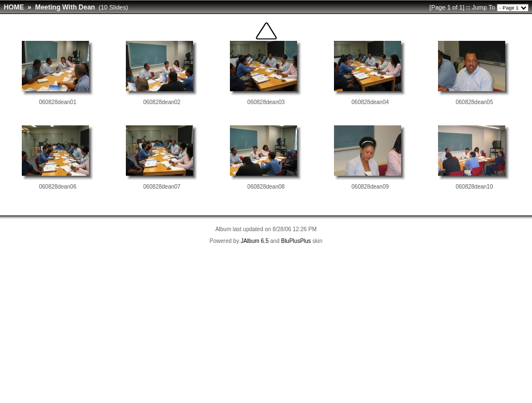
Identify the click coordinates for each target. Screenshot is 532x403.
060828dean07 (162, 187)
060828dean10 (475, 187)
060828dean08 (266, 187)
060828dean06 (58, 187)
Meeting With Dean (65, 7)
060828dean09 (370, 187)
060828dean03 (266, 102)
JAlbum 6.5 (255, 241)
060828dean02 (162, 102)
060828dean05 (475, 102)
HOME (14, 7)
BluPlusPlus (296, 241)
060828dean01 (58, 102)
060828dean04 (370, 102)
